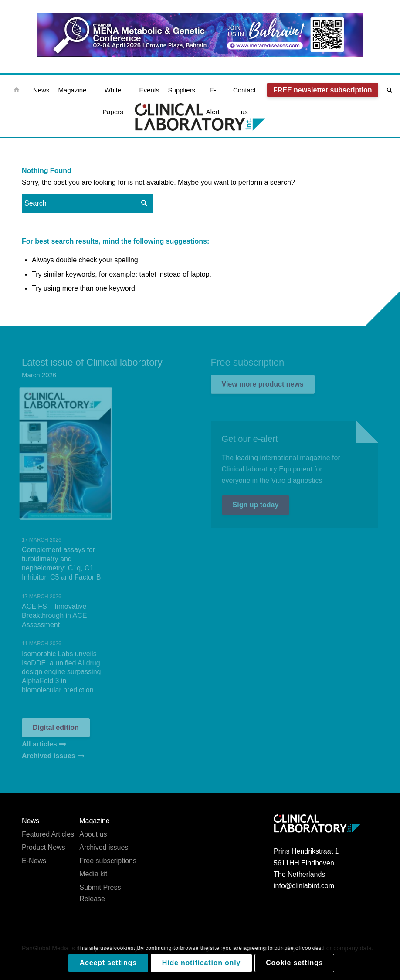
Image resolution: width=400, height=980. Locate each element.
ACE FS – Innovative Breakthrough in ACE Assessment (54, 615)
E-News (34, 860)
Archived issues (104, 847)
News (31, 821)
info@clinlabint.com (304, 886)
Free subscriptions (108, 860)
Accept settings (108, 963)
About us (93, 834)
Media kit (93, 874)
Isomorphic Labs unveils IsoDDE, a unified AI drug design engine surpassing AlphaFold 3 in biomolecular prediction (61, 672)
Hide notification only (201, 963)
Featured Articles (48, 834)
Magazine (94, 821)
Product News (44, 847)
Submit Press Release (100, 893)
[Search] (387, 90)
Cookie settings (294, 963)
